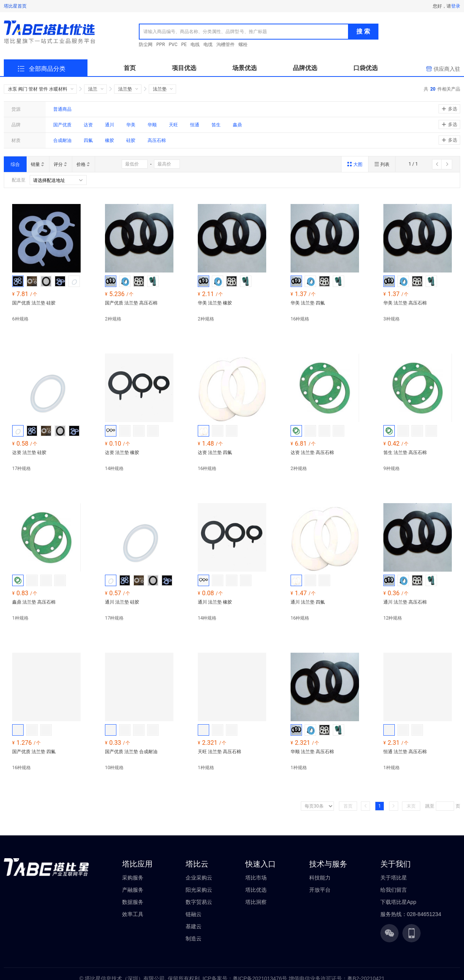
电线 (195, 45)
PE (184, 45)
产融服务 (133, 890)
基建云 (194, 926)
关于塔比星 (394, 878)
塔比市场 (256, 878)
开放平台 (320, 890)
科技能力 (320, 878)
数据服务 (133, 902)
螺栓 (243, 45)
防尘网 (146, 45)
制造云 (194, 939)
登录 (456, 6)
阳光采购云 (199, 890)
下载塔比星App (398, 902)
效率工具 (133, 914)
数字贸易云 (199, 902)
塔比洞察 (256, 902)
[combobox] (244, 32)
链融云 (194, 914)
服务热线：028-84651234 (411, 914)
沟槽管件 (226, 45)
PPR (161, 45)
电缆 (208, 45)
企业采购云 (199, 878)
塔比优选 (256, 890)
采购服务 (133, 878)
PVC (173, 45)
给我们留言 (394, 890)
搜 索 (363, 31)
